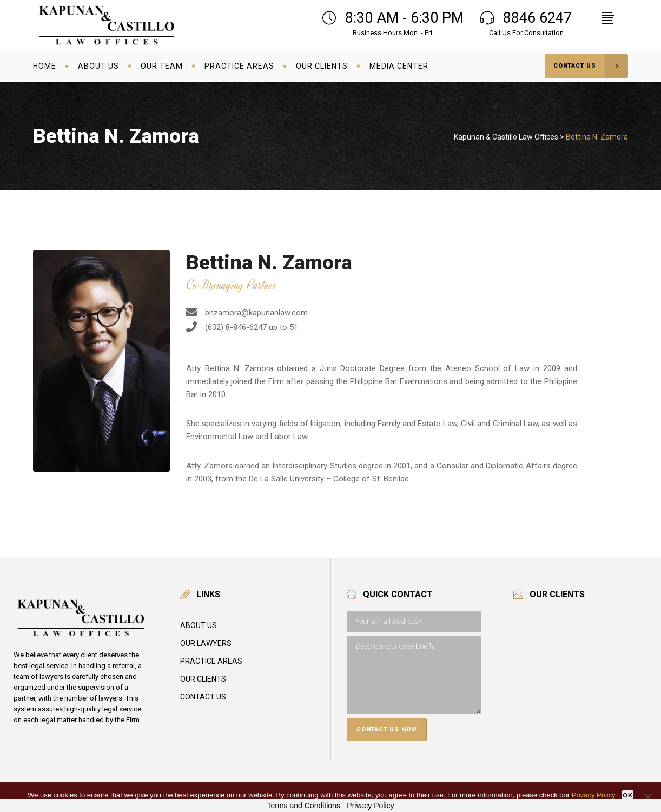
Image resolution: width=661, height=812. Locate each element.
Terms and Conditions (304, 806)
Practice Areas (211, 661)
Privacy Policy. (594, 795)
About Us (199, 625)
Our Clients (203, 679)
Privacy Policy (370, 806)
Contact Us (203, 697)
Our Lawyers (206, 643)
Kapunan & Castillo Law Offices (506, 137)
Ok (628, 795)
